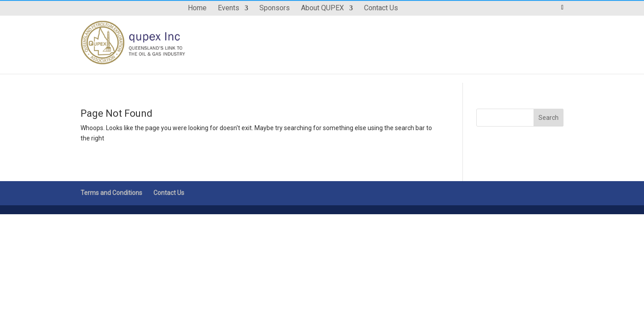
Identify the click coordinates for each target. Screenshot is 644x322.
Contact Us (381, 8)
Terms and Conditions (111, 193)
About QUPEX (322, 8)
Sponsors (275, 8)
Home (197, 8)
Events (229, 8)
